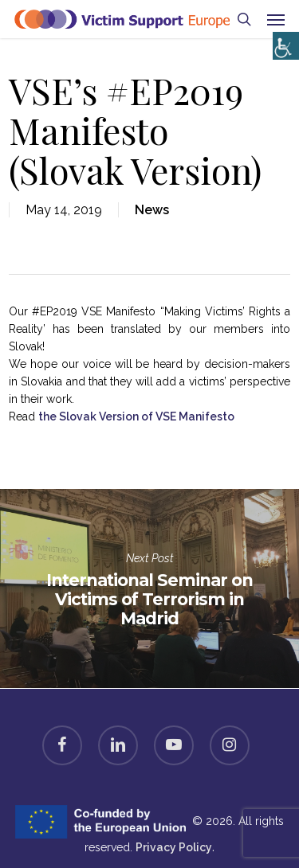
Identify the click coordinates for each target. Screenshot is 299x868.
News (152, 210)
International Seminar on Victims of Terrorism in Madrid (149, 588)
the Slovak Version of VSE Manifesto (136, 416)
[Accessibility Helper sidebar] (283, 42)
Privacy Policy (174, 847)
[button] (276, 19)
